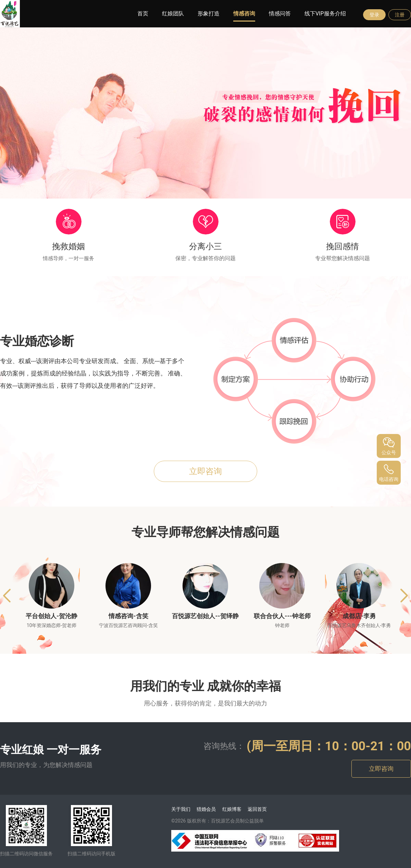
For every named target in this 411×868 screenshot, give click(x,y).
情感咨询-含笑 (128, 616)
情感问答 (280, 14)
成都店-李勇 (359, 616)
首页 (143, 14)
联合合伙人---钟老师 (282, 616)
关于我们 (181, 809)
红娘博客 (232, 809)
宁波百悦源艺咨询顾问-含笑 (128, 625)
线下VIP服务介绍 (325, 14)
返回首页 (257, 809)
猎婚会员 (206, 809)
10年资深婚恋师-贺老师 (52, 625)
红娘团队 (173, 14)
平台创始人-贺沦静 (52, 616)
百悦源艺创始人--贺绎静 (205, 616)
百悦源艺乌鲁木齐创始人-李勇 (359, 625)
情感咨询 (244, 14)
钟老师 (282, 625)
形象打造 (209, 14)
